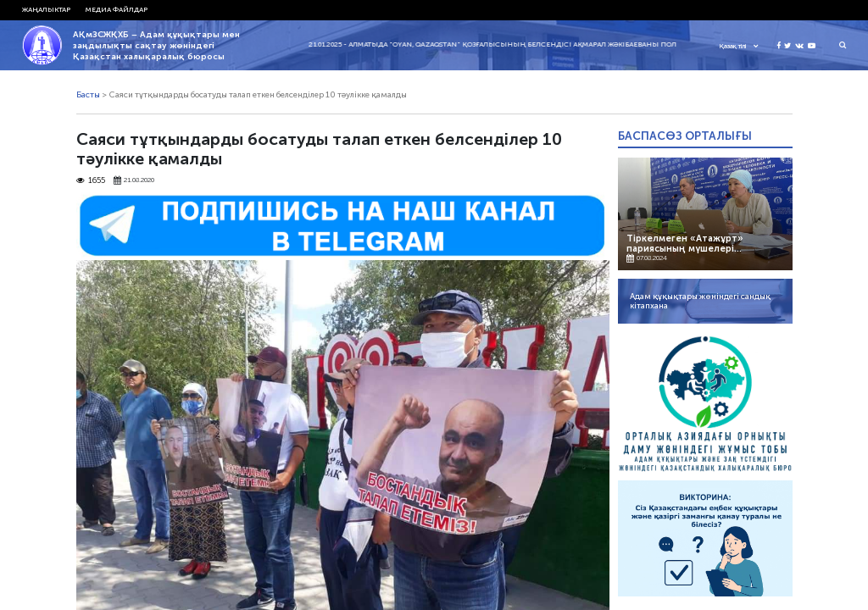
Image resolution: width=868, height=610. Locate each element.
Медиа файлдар (117, 9)
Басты (88, 95)
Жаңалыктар (46, 9)
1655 (91, 181)
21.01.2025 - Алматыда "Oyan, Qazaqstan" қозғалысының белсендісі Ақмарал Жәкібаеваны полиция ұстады (524, 44)
